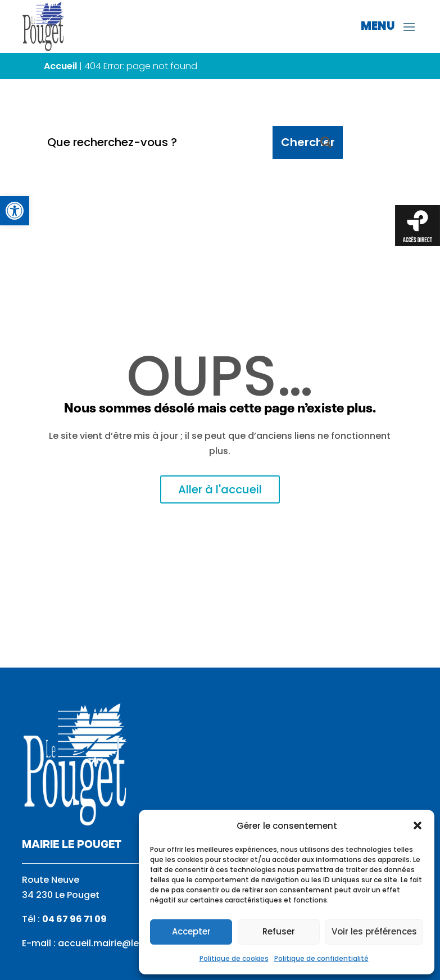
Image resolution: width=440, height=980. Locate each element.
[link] (15, 211)
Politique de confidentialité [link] (321, 958)
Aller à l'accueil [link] (220, 489)
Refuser (279, 931)
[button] (418, 825)
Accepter (191, 931)
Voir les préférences (374, 931)
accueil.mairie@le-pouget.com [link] (129, 943)
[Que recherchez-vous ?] (156, 142)
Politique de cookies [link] (234, 958)
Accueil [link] (60, 66)
